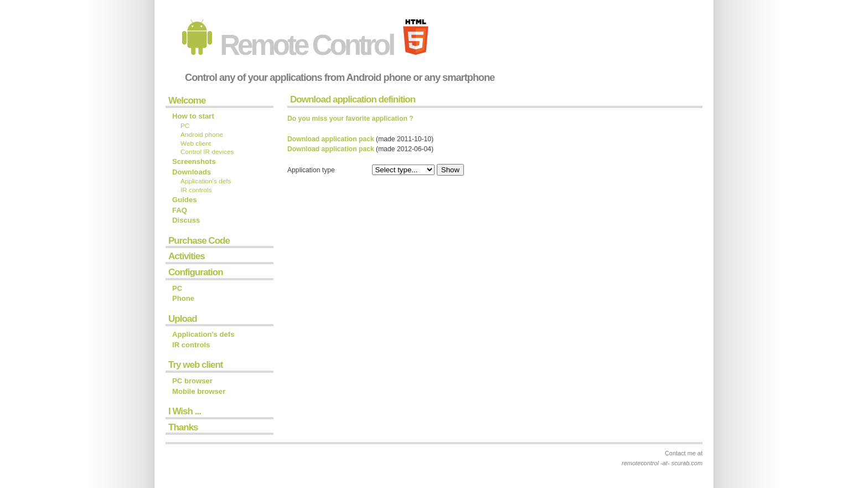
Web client (196, 143)
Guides (185, 200)
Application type (311, 170)
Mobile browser (199, 391)
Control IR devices (207, 152)
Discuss (186, 220)
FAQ (180, 210)
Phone (183, 298)
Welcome (187, 101)
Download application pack (331, 139)
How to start (193, 116)
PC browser (192, 381)
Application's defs (206, 181)
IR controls (196, 190)
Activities (187, 256)
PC (185, 126)
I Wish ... (185, 411)
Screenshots (194, 161)
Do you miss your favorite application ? (350, 119)
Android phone (202, 135)
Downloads (192, 172)
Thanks (183, 427)
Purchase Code (199, 241)
